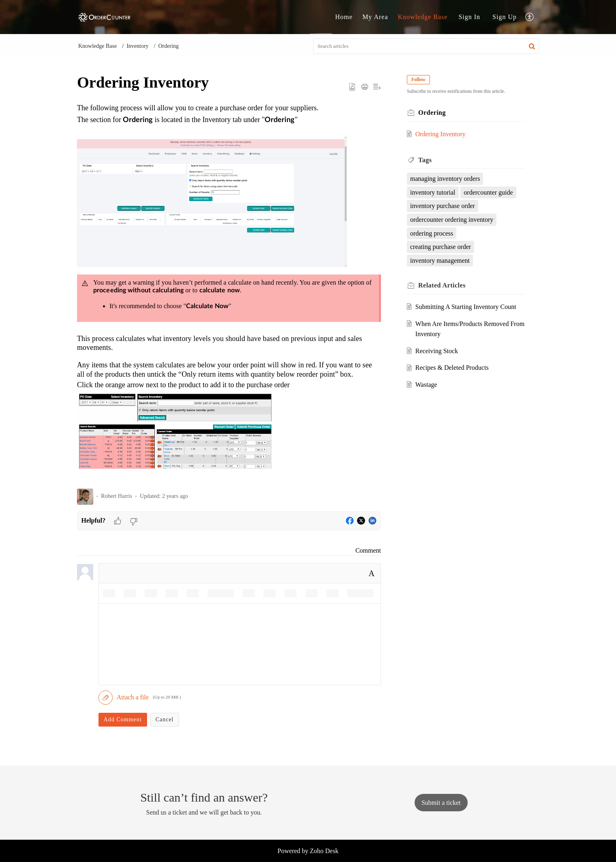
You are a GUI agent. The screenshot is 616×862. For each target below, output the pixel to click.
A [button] (372, 573)
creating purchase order (441, 247)
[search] (426, 46)
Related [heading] (442, 285)
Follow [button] (418, 79)
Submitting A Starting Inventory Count (466, 307)
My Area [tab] (375, 17)
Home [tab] (344, 17)
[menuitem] (469, 17)
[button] (530, 17)
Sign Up (505, 17)
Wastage (426, 385)
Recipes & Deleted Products (452, 368)
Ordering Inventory (441, 134)
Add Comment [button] (123, 719)
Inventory (137, 46)
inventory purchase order (443, 206)
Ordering (168, 46)
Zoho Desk (324, 851)
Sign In (469, 17)
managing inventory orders (445, 179)
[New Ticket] (441, 803)
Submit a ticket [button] (441, 803)
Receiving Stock (437, 351)
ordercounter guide (488, 192)
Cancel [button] (165, 719)
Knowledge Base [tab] (423, 17)
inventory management (440, 261)
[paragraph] (229, 292)
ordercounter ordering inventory (452, 220)
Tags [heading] (425, 160)
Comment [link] (368, 550)
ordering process (432, 233)
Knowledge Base (97, 46)
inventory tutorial (433, 192)
